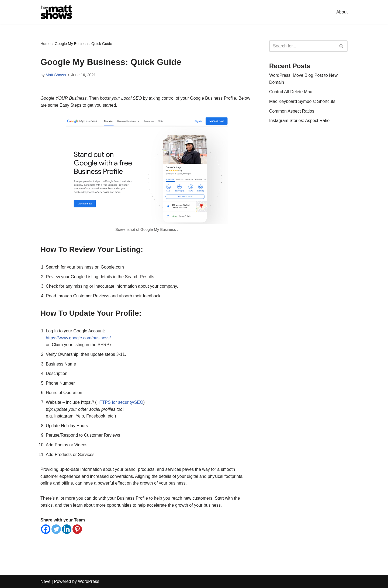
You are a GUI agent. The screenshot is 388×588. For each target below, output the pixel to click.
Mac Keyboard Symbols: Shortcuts (302, 101)
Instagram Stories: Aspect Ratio (299, 121)
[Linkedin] (67, 529)
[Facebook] (46, 529)
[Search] (302, 46)
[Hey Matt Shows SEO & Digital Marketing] (57, 12)
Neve (45, 581)
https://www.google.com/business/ (78, 338)
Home (45, 44)
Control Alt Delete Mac (291, 92)
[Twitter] (56, 529)
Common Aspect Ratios (292, 111)
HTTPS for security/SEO (120, 402)
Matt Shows (56, 75)
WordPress (89, 581)
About (342, 12)
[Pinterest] (77, 529)
